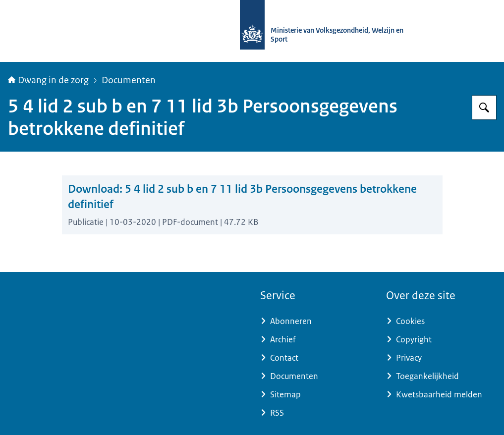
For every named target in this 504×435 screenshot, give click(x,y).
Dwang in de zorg (48, 80)
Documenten (129, 80)
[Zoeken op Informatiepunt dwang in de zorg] (484, 108)
